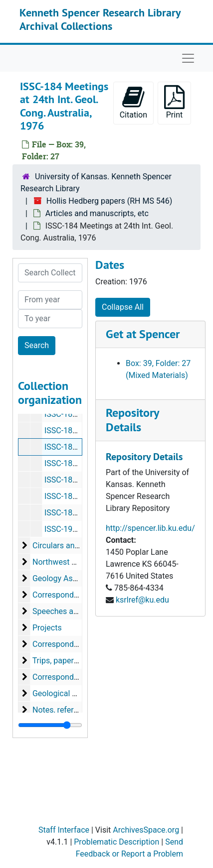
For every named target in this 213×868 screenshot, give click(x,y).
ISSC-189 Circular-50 (81, 513)
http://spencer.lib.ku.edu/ (150, 528)
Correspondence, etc (69, 677)
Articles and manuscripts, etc (97, 213)
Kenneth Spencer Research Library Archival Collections (100, 19)
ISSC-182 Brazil (72, 414)
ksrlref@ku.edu (142, 600)
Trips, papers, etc (63, 661)
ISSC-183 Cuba (71, 431)
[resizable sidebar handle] (50, 725)
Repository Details (132, 420)
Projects (47, 628)
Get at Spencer (143, 334)
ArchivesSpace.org (146, 830)
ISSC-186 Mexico (75, 463)
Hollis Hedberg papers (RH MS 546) (109, 201)
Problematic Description (116, 842)
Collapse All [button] (123, 307)
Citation (133, 102)
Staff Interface (64, 830)
